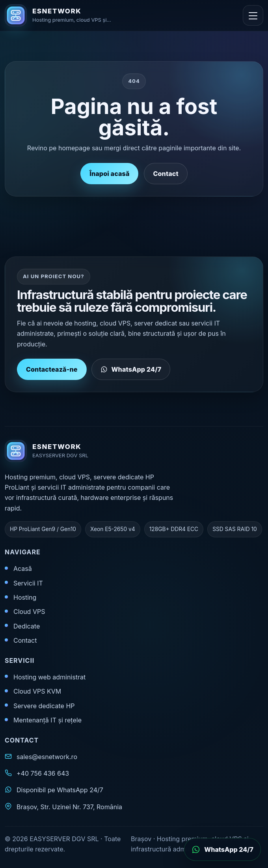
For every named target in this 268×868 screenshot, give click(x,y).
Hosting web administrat (49, 677)
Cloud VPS (29, 612)
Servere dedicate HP (44, 706)
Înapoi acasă (109, 174)
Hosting (25, 597)
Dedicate (27, 626)
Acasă (23, 569)
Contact (166, 174)
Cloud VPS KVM (37, 691)
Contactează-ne (52, 374)
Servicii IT (28, 583)
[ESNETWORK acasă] (68, 15)
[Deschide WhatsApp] (222, 849)
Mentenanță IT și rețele (47, 720)
